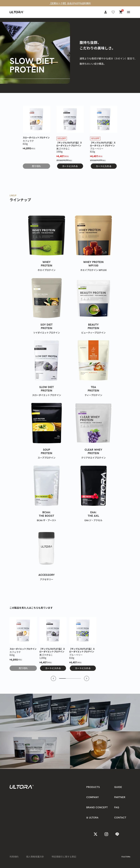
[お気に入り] (113, 12)
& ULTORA (92, 818)
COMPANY (93, 797)
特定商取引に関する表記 (64, 857)
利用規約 (14, 857)
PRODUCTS (93, 787)
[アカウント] (106, 12)
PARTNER (120, 797)
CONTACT (120, 818)
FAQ (117, 807)
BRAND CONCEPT (97, 807)
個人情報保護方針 (35, 857)
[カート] (121, 12)
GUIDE (118, 787)
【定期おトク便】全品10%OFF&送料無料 (70, 3)
